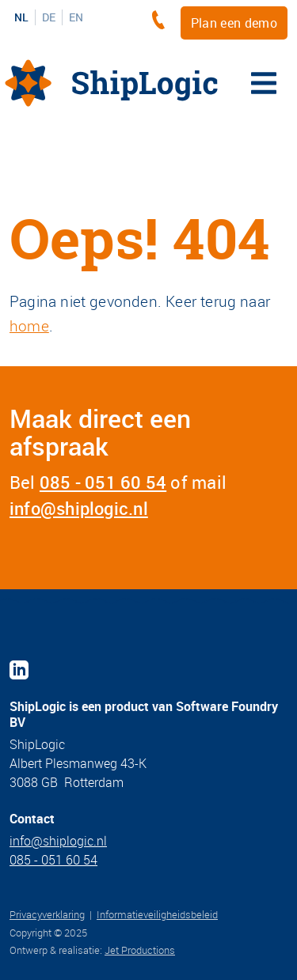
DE (49, 17)
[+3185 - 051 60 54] (162, 20)
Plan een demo (234, 23)
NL (21, 17)
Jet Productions (140, 950)
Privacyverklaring (47, 914)
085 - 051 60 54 (103, 482)
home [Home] (29, 326)
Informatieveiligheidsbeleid (157, 914)
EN (76, 17)
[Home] (111, 83)
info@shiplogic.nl (79, 508)
